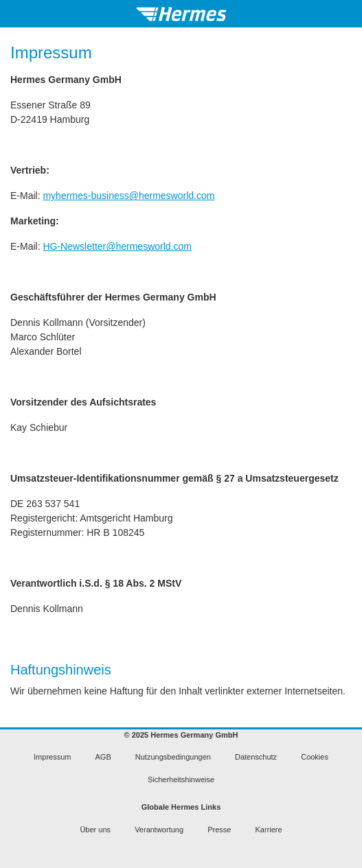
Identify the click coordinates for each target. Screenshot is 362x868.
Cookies (315, 757)
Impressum (52, 757)
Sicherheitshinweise (181, 779)
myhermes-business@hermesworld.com (128, 196)
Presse (219, 830)
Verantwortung (159, 830)
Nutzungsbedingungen (173, 757)
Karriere (268, 830)
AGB (103, 757)
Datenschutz (256, 757)
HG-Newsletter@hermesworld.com (117, 246)
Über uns (95, 830)
